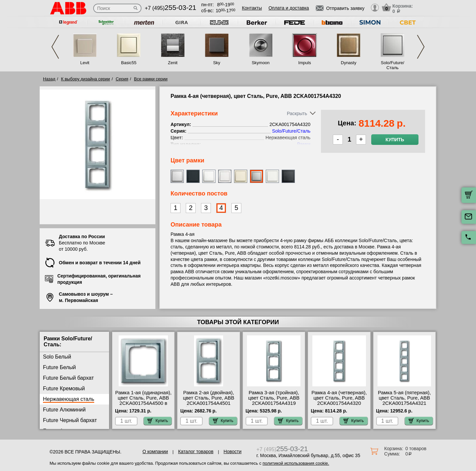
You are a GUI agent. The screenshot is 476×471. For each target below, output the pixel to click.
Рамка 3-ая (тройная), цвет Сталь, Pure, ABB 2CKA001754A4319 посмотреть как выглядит (274, 403)
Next (421, 47)
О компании (155, 451)
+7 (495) (171, 8)
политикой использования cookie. (296, 463)
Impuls (304, 63)
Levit (85, 63)
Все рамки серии (151, 79)
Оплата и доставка (289, 8)
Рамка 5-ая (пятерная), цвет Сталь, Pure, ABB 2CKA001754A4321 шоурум (404, 401)
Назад (49, 79)
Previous (55, 47)
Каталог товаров (196, 451)
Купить (395, 140)
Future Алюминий (64, 410)
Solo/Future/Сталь (393, 65)
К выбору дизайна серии (86, 79)
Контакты (252, 8)
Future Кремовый (64, 388)
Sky (217, 63)
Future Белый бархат (68, 378)
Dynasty (349, 63)
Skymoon (260, 63)
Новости (232, 451)
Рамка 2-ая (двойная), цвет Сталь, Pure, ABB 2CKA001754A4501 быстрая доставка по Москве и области (208, 403)
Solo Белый (57, 357)
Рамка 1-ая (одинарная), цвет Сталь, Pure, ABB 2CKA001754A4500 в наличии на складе (143, 401)
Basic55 (129, 63)
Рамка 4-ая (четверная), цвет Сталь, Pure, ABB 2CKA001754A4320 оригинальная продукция (339, 403)
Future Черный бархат (70, 420)
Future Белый (59, 367)
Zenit (173, 63)
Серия (122, 79)
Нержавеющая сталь (69, 399)
